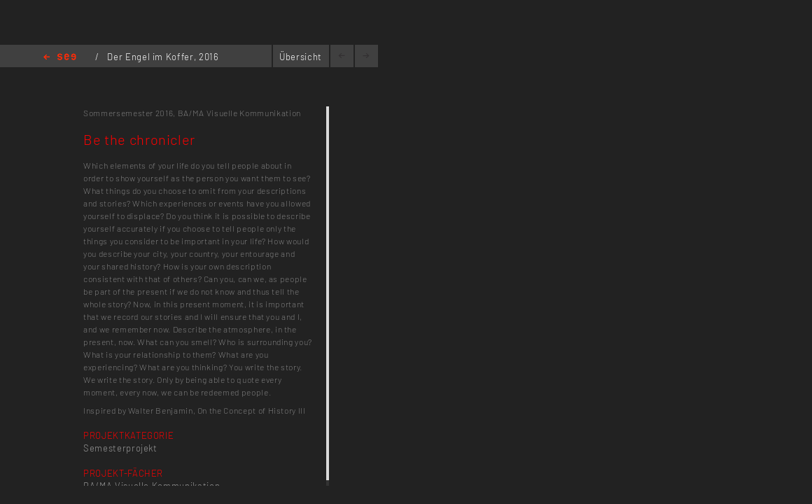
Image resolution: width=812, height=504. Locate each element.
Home (60, 58)
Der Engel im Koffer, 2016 (163, 57)
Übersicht (301, 57)
